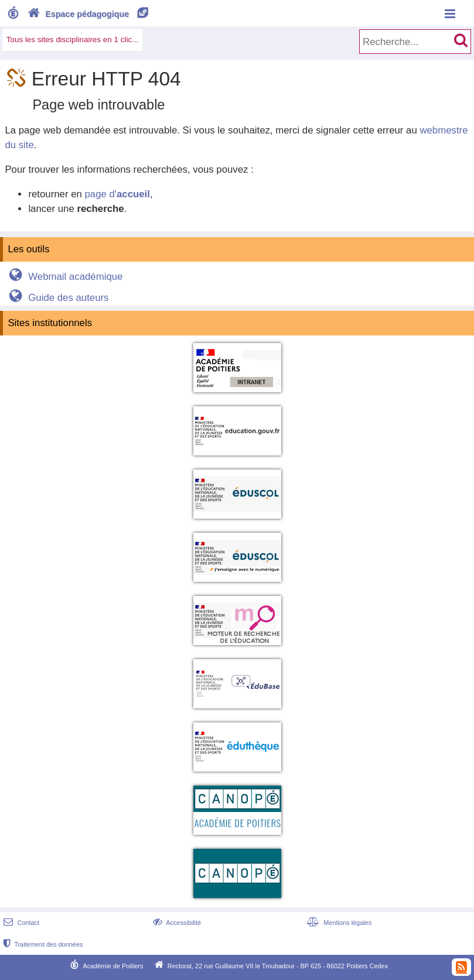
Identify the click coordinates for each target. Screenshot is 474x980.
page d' (117, 194)
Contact (20, 923)
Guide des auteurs (57, 298)
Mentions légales (338, 923)
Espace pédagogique (89, 14)
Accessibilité (176, 923)
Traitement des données (42, 944)
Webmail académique (64, 277)
